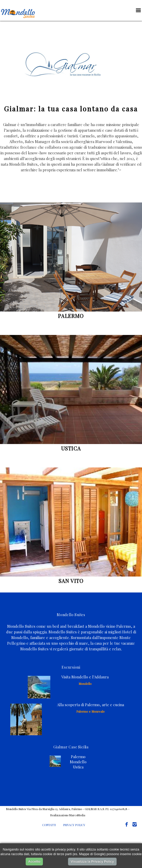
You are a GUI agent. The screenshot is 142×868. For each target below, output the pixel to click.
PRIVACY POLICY (74, 825)
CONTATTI (49, 825)
